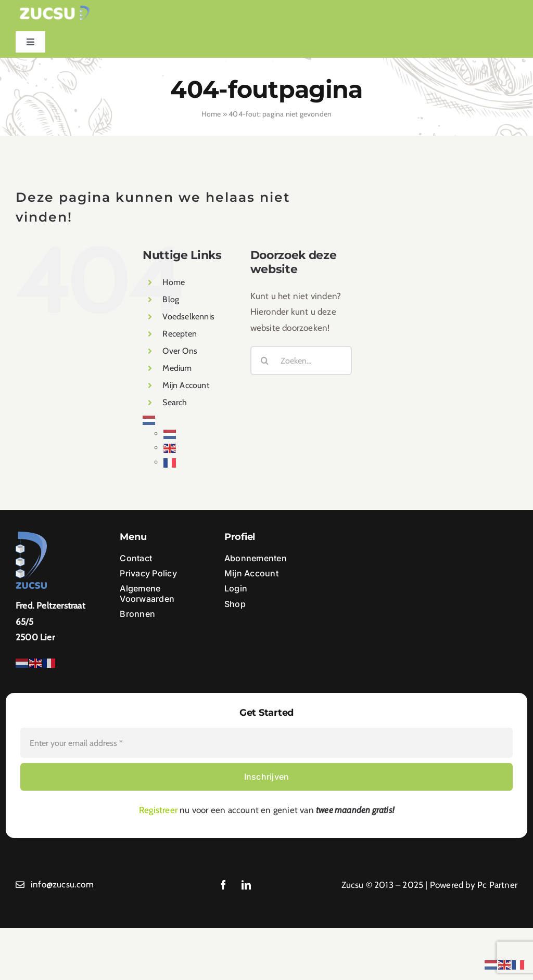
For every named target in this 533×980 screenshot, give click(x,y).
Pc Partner (497, 885)
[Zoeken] (265, 360)
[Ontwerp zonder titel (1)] (55, 9)
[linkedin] (246, 885)
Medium (177, 368)
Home (211, 114)
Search (175, 402)
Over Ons (180, 351)
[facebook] (223, 885)
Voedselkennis (188, 317)
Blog (171, 299)
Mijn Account (186, 385)
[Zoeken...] (301, 360)
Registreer (158, 810)
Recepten (180, 334)
